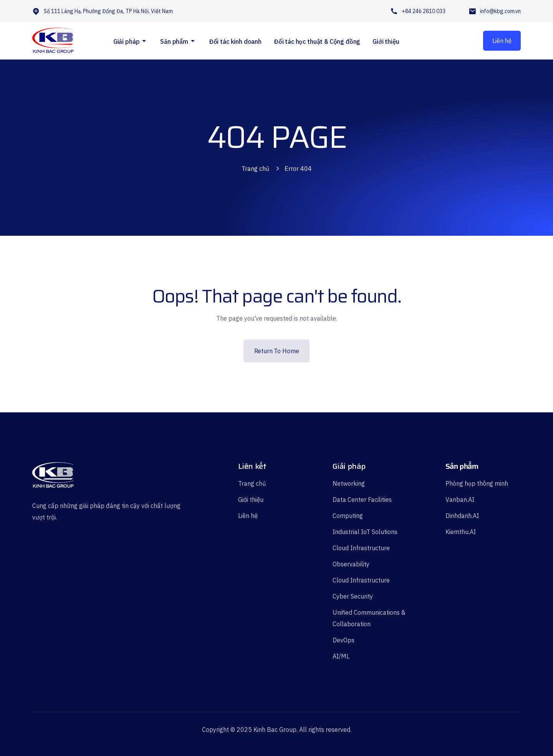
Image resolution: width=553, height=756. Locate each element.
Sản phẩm (174, 41)
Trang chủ (255, 169)
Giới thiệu (386, 41)
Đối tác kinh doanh (235, 41)
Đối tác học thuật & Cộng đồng (317, 41)
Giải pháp (127, 41)
